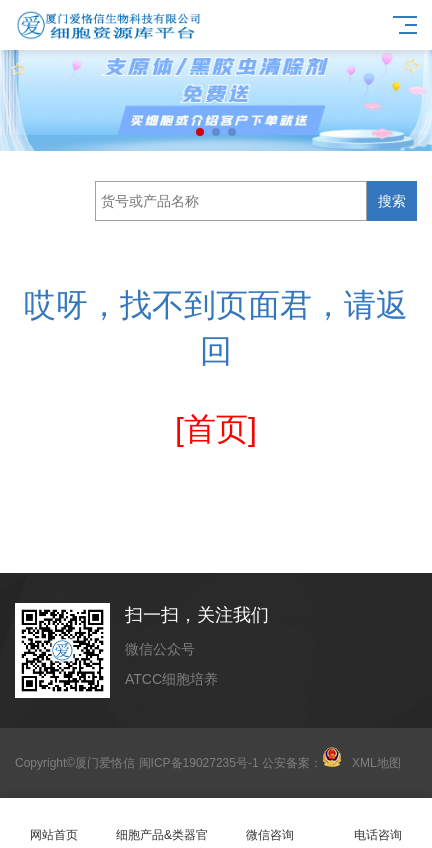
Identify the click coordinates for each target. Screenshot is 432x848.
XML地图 (376, 763)
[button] (200, 132)
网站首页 (54, 823)
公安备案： (302, 763)
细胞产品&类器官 (162, 823)
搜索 (392, 201)
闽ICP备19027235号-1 (199, 763)
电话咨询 (378, 823)
